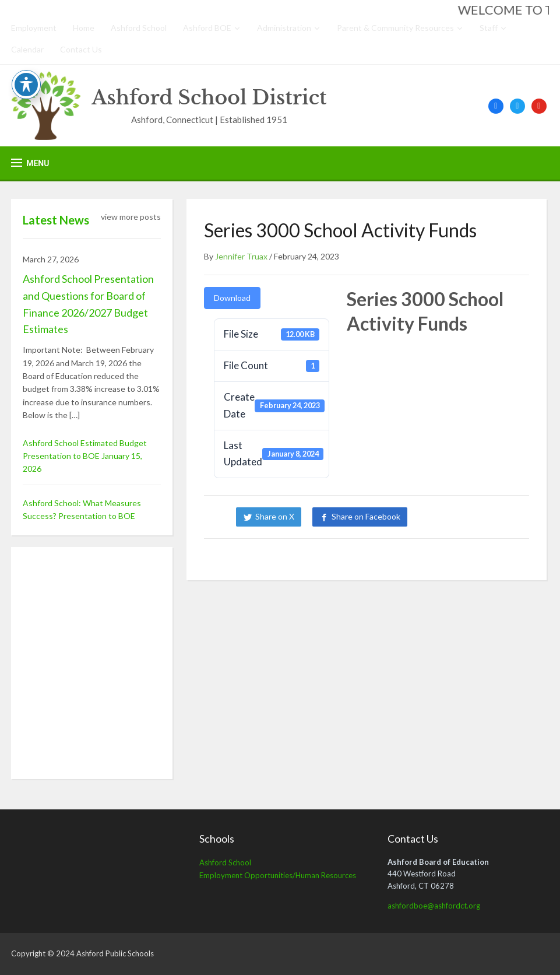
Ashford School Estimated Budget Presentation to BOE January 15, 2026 (85, 456)
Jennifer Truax (241, 256)
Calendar (27, 49)
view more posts (131, 217)
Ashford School (139, 28)
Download (232, 298)
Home (84, 28)
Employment (34, 28)
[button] (30, 163)
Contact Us (81, 49)
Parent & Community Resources (395, 28)
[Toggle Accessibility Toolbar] (26, 85)
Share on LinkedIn (458, 516)
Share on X (275, 516)
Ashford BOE (207, 28)
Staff (489, 28)
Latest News (56, 220)
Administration (284, 28)
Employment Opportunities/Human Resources (278, 875)
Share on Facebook (366, 516)
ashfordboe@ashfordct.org (434, 906)
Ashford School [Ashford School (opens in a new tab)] (225, 862)
